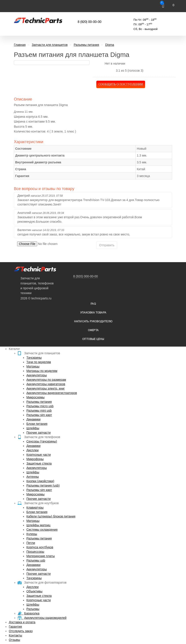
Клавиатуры (35, 508)
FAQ (93, 304)
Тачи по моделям (39, 362)
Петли (31, 543)
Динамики (33, 419)
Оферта (93, 330)
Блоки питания (37, 424)
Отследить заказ (21, 631)
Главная (20, 45)
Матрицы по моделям (42, 371)
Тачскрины (34, 358)
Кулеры (32, 534)
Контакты (15, 635)
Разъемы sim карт (39, 415)
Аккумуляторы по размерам (46, 380)
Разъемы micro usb (40, 406)
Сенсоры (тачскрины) (42, 441)
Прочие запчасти (38, 433)
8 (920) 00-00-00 (89, 22)
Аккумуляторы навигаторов (46, 384)
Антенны (33, 477)
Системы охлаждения (42, 530)
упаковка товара (93, 313)
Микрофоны (35, 459)
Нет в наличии (115, 63)
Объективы (34, 591)
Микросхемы (36, 397)
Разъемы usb (36, 560)
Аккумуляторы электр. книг (46, 388)
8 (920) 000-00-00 (86, 276)
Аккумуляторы (37, 375)
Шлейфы (33, 428)
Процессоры (35, 552)
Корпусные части (39, 455)
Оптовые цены (93, 339)
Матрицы (33, 366)
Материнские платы (41, 556)
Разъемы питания (39, 402)
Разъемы (33, 609)
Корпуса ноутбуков (40, 547)
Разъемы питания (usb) (43, 485)
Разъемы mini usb (39, 411)
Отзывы (14, 640)
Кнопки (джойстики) (40, 481)
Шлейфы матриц (38, 525)
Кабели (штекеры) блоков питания (51, 516)
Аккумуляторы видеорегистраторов (52, 393)
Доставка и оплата (22, 622)
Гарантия (15, 627)
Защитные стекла (39, 463)
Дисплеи (33, 450)
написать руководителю (93, 322)
